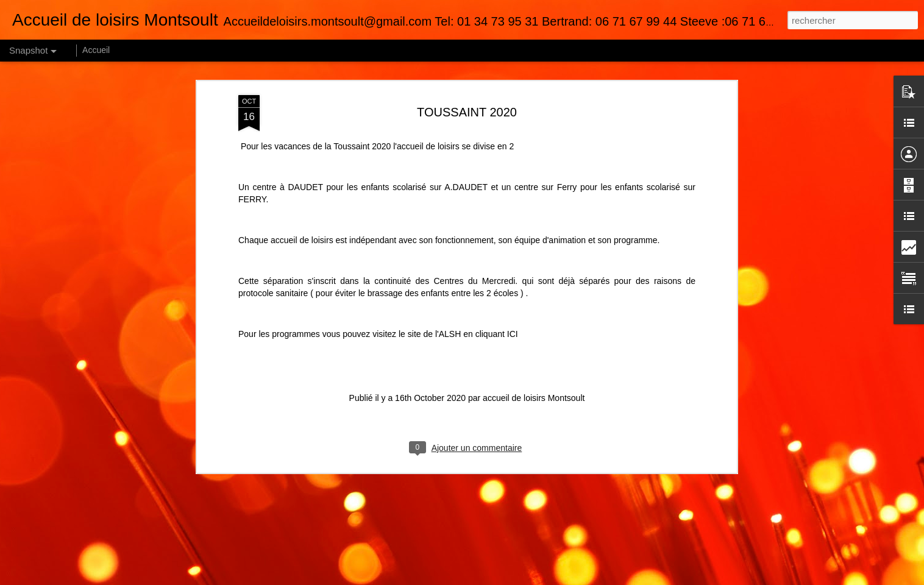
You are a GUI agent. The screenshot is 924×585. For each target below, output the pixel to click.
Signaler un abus (598, 578)
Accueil (96, 50)
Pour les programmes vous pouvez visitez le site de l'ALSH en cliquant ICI (378, 292)
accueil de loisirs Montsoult (534, 356)
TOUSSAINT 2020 (467, 70)
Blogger (558, 578)
